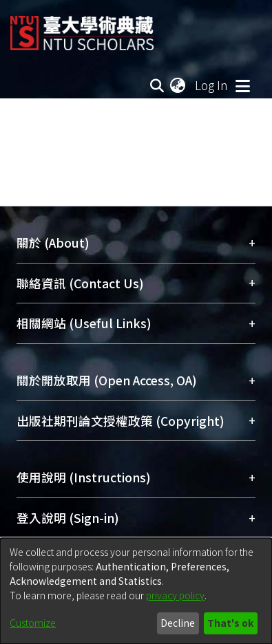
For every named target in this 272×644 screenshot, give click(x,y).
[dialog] (136, 591)
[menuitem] (178, 85)
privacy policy (175, 595)
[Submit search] (157, 85)
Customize (33, 623)
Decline (178, 623)
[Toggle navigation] (242, 85)
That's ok (230, 623)
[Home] (82, 28)
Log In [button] (212, 85)
